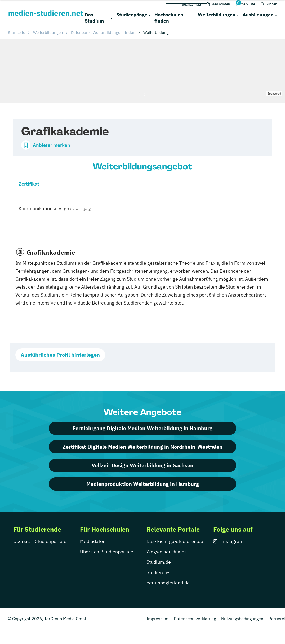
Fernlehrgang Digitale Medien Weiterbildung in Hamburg (142, 428)
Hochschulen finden (169, 18)
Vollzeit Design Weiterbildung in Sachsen (142, 465)
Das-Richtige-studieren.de (175, 541)
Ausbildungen (258, 15)
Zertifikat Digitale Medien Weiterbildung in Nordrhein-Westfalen (142, 447)
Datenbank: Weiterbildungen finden (103, 32)
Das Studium (94, 18)
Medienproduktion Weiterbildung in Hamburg (143, 484)
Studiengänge (132, 15)
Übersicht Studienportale (40, 541)
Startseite (17, 32)
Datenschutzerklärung (195, 619)
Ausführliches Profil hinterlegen (60, 355)
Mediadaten (93, 541)
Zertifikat (29, 184)
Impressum (157, 619)
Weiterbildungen (217, 15)
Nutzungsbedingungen (242, 619)
